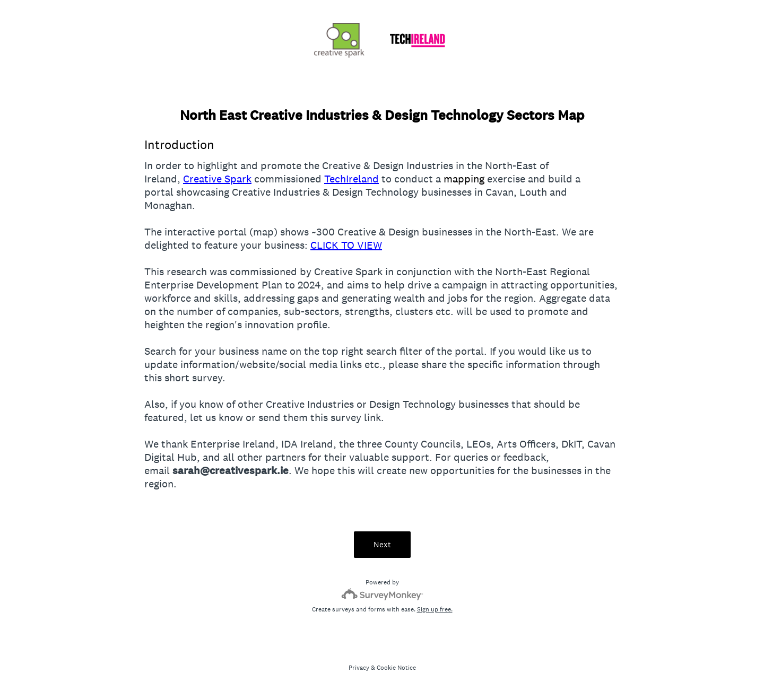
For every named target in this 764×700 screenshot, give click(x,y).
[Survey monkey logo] (382, 594)
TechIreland (351, 179)
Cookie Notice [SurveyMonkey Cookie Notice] (396, 668)
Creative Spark (217, 179)
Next (382, 544)
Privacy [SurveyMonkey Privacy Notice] (359, 668)
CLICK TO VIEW (346, 245)
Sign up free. (435, 609)
